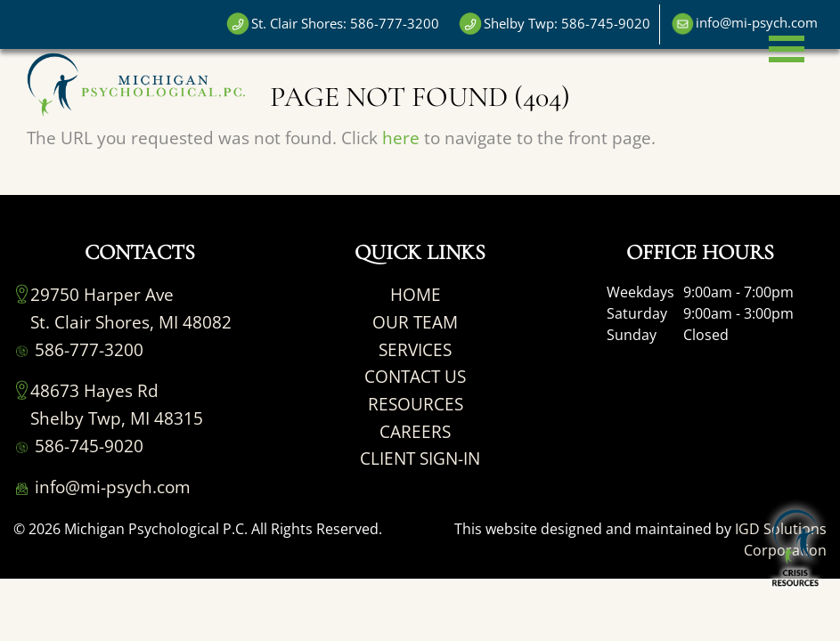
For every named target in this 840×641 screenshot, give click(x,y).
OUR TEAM (415, 322)
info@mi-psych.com (102, 487)
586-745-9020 (78, 446)
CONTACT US (415, 376)
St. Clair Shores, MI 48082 (131, 322)
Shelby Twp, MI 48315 (117, 418)
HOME (416, 294)
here (401, 138)
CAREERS (415, 431)
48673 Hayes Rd (94, 390)
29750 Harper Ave (102, 294)
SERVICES (415, 349)
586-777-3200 (78, 349)
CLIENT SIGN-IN (420, 458)
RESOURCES (416, 404)
